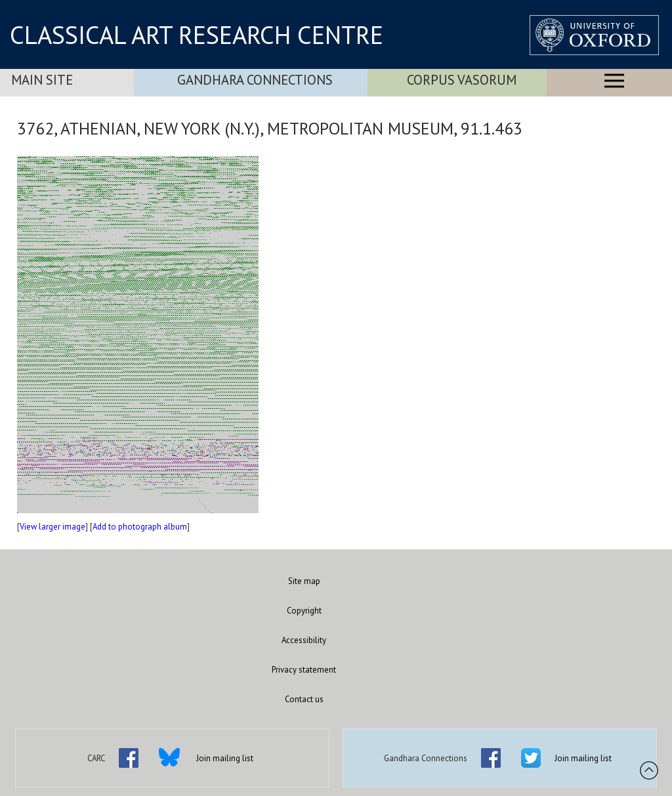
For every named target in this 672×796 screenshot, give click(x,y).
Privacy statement (304, 670)
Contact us (304, 699)
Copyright (304, 611)
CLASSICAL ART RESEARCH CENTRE (197, 35)
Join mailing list (225, 758)
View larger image (52, 527)
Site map (304, 581)
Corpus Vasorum (462, 80)
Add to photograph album (140, 527)
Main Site (42, 80)
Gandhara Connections (255, 80)
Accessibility (304, 640)
